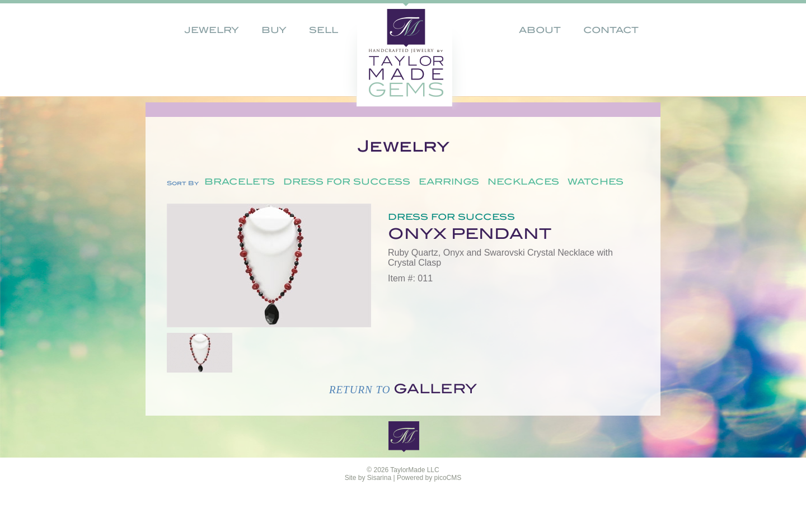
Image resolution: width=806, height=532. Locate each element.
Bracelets (240, 182)
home (385, 53)
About (540, 30)
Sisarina (379, 478)
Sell (324, 30)
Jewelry (212, 30)
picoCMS (448, 478)
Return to (403, 390)
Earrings (449, 182)
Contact (611, 30)
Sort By (183, 183)
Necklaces (523, 182)
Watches (596, 182)
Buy (274, 30)
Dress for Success (347, 182)
